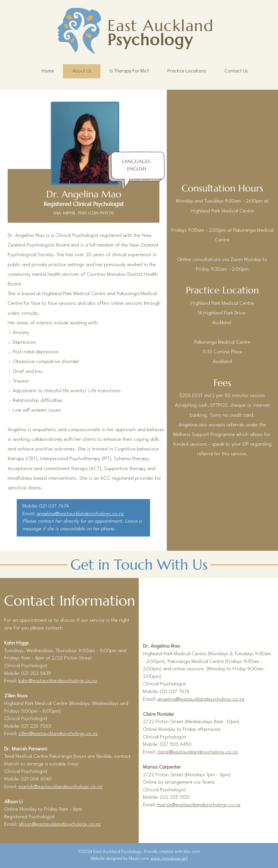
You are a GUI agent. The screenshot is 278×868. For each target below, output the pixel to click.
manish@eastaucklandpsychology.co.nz (60, 787)
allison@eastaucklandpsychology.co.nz (60, 824)
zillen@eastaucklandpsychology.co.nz (58, 734)
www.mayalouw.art (169, 859)
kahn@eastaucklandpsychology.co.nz (58, 681)
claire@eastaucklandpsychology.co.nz (197, 752)
